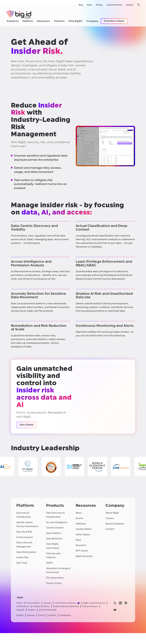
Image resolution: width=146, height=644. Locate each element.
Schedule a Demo (114, 21)
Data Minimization (26, 552)
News (89, 5)
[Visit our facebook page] (126, 603)
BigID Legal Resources (94, 603)
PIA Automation (55, 578)
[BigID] (19, 14)
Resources (44, 21)
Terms (19, 603)
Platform (28, 21)
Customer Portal (114, 5)
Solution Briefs (84, 529)
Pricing (99, 5)
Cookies (47, 603)
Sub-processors (90, 606)
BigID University (84, 556)
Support (20, 610)
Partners (59, 21)
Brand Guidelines (115, 524)
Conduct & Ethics (41, 606)
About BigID (112, 513)
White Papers (83, 535)
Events (79, 518)
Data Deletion (54, 533)
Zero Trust (22, 563)
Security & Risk (24, 532)
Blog (81, 5)
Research (81, 545)
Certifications (23, 606)
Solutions (13, 21)
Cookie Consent (55, 528)
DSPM (49, 563)
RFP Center (82, 551)
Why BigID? (76, 21)
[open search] (139, 5)
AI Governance (25, 537)
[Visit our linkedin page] (120, 603)
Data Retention (54, 539)
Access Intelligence (57, 522)
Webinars (81, 524)
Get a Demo (27, 425)
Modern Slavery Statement (66, 606)
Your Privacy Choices (65, 603)
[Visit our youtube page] (115, 610)
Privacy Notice (33, 603)
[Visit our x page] (115, 603)
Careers (110, 518)
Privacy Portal (54, 583)
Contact (130, 5)
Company (92, 21)
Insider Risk (23, 557)
